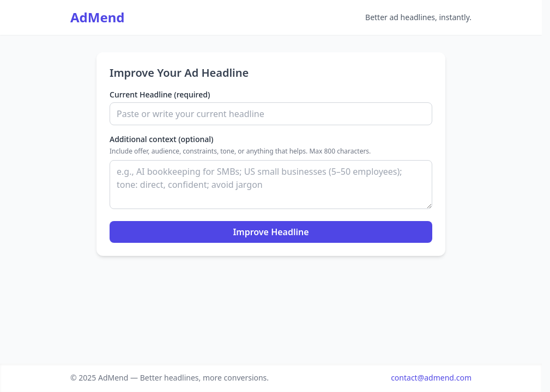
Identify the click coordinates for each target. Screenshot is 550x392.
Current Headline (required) (160, 94)
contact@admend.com (431, 378)
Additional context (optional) (161, 139)
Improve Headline (271, 232)
